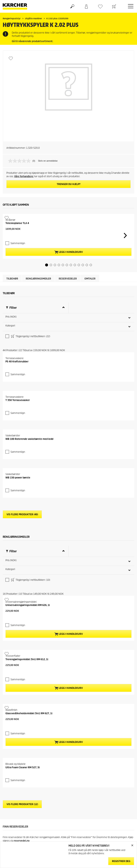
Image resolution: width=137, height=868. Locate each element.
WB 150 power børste (18, 786)
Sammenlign (18, 299)
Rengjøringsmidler (38, 335)
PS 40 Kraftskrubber (17, 481)
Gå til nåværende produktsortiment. (32, 41)
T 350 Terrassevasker (18, 582)
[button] (47, 321)
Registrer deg (121, 861)
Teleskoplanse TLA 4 (17, 286)
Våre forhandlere (24, 176)
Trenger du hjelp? (69, 184)
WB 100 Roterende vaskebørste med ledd (29, 684)
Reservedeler (68, 335)
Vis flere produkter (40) (22, 823)
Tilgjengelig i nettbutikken (30, 392)
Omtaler (90, 335)
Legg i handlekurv (69, 308)
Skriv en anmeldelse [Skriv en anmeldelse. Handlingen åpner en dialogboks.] (48, 161)
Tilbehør (12, 335)
